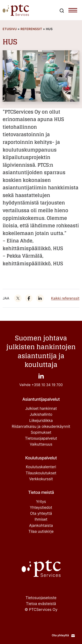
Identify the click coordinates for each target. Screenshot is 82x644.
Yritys (41, 502)
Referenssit (31, 29)
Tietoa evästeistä (41, 604)
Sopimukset (41, 433)
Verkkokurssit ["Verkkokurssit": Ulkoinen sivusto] (41, 479)
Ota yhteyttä (41, 514)
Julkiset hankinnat (41, 409)
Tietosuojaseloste (41, 598)
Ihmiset (41, 520)
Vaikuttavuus (41, 444)
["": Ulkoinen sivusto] (18, 298)
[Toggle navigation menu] (73, 11)
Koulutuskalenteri (41, 467)
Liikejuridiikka (41, 421)
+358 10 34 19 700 (47, 385)
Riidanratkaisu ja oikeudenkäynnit (41, 427)
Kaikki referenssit (65, 298)
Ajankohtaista (41, 526)
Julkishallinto (41, 415)
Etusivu (10, 29)
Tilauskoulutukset (41, 473)
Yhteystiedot (41, 508)
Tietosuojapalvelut (41, 438)
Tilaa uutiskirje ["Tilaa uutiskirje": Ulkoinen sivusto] (41, 532)
